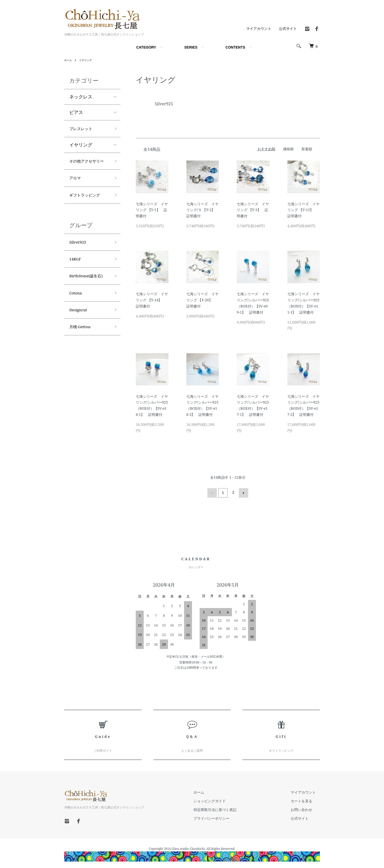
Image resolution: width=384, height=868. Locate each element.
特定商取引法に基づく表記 (227, 808)
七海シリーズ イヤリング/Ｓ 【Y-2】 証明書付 (203, 210)
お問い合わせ (306, 808)
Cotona (77, 311)
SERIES (191, 47)
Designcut (80, 329)
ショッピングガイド (222, 800)
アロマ (76, 189)
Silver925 (80, 256)
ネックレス (81, 97)
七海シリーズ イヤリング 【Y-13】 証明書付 (303, 210)
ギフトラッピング (88, 208)
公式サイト (288, 28)
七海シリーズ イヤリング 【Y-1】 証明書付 (152, 210)
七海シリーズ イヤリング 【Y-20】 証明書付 (202, 300)
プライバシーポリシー (224, 817)
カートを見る (306, 800)
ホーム (69, 60)
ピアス (76, 112)
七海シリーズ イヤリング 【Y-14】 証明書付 (152, 300)
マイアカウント (259, 28)
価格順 (288, 149)
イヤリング (88, 60)
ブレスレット (83, 129)
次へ (242, 492)
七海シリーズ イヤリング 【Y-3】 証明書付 (253, 210)
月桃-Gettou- (83, 348)
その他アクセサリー (88, 167)
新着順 (307, 149)
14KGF (76, 275)
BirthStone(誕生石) (89, 293)
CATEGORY (146, 47)
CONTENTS (235, 47)
